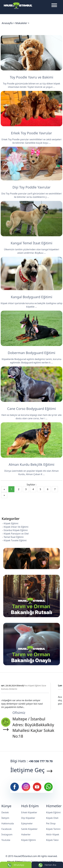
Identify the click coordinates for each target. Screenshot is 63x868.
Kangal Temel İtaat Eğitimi (32, 243)
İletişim (5, 818)
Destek (5, 812)
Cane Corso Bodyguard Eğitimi (32, 409)
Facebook (7, 829)
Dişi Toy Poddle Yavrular (31, 187)
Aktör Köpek (53, 834)
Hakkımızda (8, 823)
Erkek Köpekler (29, 812)
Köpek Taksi (52, 840)
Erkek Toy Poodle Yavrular (32, 133)
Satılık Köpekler (29, 829)
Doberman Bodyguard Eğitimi (32, 353)
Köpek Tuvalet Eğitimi (15, 540)
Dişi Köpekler (28, 818)
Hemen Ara (47, 865)
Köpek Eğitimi (11, 523)
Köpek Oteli (52, 818)
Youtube (6, 840)
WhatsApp (16, 865)
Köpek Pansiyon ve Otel (16, 534)
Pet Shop (51, 823)
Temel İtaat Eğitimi (14, 537)
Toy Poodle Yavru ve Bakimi (31, 77)
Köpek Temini (53, 829)
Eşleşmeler (27, 823)
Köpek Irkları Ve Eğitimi (16, 527)
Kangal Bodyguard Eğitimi (31, 297)
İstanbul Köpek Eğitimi (16, 530)
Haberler (26, 834)
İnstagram (7, 834)
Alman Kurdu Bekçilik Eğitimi (31, 464)
